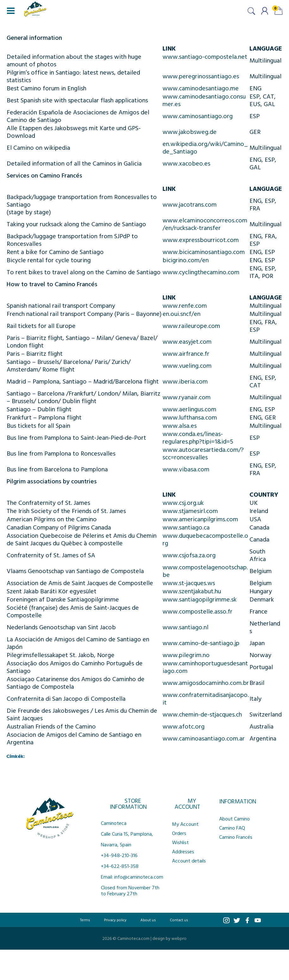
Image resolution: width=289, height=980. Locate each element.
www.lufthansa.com (190, 417)
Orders (179, 833)
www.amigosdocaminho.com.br (206, 682)
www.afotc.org (184, 726)
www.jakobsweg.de (190, 131)
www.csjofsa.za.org (189, 555)
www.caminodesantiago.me (201, 88)
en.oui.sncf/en (181, 313)
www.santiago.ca (186, 527)
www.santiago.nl (185, 627)
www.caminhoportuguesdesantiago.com (205, 667)
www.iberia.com (185, 381)
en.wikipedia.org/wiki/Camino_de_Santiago (205, 147)
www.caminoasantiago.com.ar (204, 738)
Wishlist (180, 842)
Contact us (179, 920)
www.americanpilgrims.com (200, 519)
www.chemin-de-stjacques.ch (202, 714)
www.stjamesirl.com (190, 511)
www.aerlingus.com (189, 409)
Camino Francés (236, 837)
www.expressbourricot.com (201, 239)
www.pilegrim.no (186, 655)
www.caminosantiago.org (198, 116)
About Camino (234, 819)
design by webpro (169, 938)
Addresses (183, 851)
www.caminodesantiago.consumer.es (204, 100)
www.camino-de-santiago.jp (201, 643)
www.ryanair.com (187, 397)
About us (148, 920)
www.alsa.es (180, 425)
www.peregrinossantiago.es (201, 76)
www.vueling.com (187, 365)
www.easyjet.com (187, 341)
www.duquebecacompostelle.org (205, 539)
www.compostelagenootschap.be (205, 571)
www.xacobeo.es (186, 163)
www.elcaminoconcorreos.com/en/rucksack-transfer (205, 224)
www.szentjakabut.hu (192, 591)
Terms (85, 920)
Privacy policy (115, 920)
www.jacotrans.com (190, 204)
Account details (189, 861)
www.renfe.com (185, 305)
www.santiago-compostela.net (205, 56)
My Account (185, 824)
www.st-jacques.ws (189, 583)
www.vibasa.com (186, 469)
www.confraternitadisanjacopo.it (206, 698)
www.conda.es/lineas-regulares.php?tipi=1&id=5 (198, 437)
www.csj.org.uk (183, 502)
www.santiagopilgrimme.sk (200, 599)
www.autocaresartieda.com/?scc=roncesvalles (203, 453)
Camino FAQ (232, 828)
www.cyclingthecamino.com (201, 272)
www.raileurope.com (191, 325)
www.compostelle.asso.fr (197, 611)
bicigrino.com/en (186, 260)
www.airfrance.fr (186, 353)
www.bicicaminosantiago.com (204, 251)
